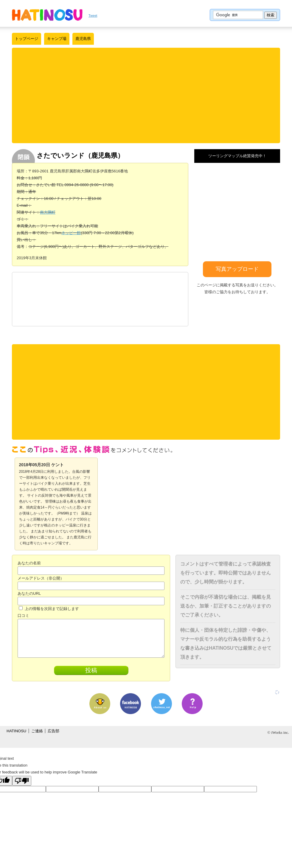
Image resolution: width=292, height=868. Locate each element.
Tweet (93, 16)
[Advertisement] (146, 95)
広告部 (53, 731)
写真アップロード (237, 269)
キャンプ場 (57, 39)
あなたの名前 (29, 563)
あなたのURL (29, 593)
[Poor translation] (22, 781)
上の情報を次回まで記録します (49, 609)
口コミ (23, 616)
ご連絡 (37, 731)
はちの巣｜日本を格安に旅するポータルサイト (47, 15)
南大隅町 (48, 212)
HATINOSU (16, 731)
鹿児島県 (83, 39)
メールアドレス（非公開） (41, 578)
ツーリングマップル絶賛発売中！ (237, 156)
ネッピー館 (71, 233)
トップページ (27, 39)
